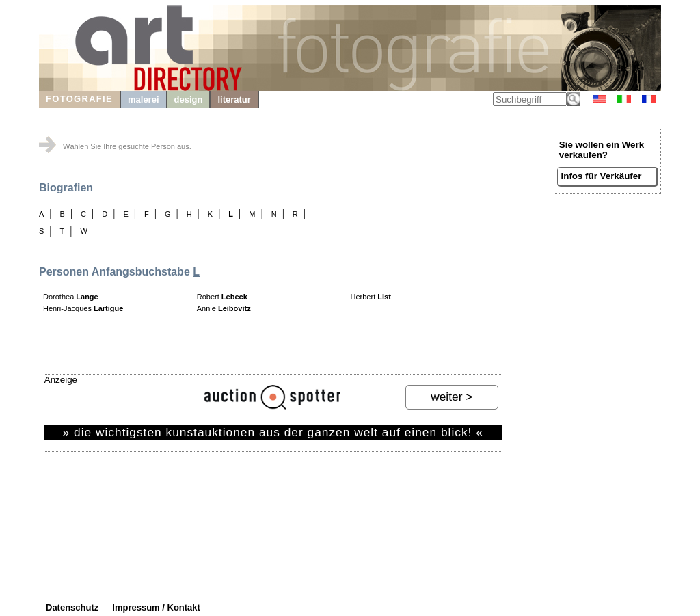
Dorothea (71, 297)
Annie (224, 308)
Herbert (371, 297)
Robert (222, 297)
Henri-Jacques (83, 308)
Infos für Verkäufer (602, 176)
